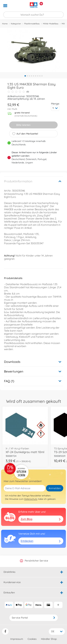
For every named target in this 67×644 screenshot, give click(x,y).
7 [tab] (38, 76)
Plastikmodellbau (32, 24)
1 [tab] (25, 76)
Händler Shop (49, 639)
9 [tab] (42, 76)
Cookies (32, 639)
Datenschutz (31, 499)
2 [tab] (27, 76)
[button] (60, 6)
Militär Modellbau (51, 24)
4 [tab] (31, 76)
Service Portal (34, 618)
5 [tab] (34, 76)
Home (5, 24)
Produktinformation (18, 181)
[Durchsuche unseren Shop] (33, 15)
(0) (18, 92)
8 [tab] (40, 76)
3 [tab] (29, 76)
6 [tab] (36, 76)
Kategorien (16, 24)
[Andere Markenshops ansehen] (41, 4)
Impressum (17, 639)
